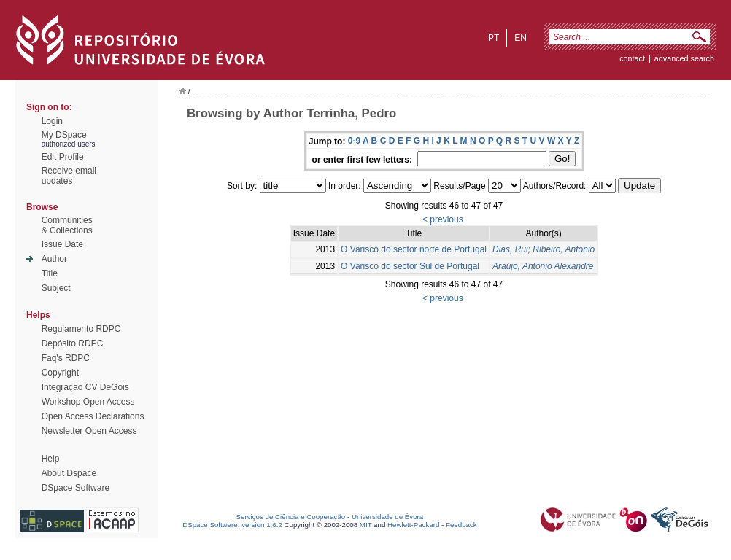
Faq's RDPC (66, 358)
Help (51, 459)
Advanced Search (684, 58)
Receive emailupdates (69, 176)
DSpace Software (76, 488)
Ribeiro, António (564, 249)
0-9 (354, 141)
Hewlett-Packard (413, 525)
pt (494, 38)
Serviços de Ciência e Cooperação (291, 517)
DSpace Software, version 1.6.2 (232, 525)
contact (632, 58)
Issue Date (62, 244)
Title (50, 273)
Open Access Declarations (93, 416)
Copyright (60, 373)
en (521, 38)
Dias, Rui (510, 249)
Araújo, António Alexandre (543, 266)
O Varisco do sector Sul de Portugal (410, 266)
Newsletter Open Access (89, 431)
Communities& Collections (67, 225)
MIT (366, 525)
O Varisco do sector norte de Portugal (414, 249)
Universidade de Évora (387, 517)
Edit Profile (63, 157)
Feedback (461, 525)
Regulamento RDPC (81, 329)
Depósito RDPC (73, 343)
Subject (56, 288)
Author (54, 259)
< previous (443, 219)
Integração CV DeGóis (85, 387)
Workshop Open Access (88, 402)
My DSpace (64, 135)
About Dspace (69, 473)
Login (52, 121)
